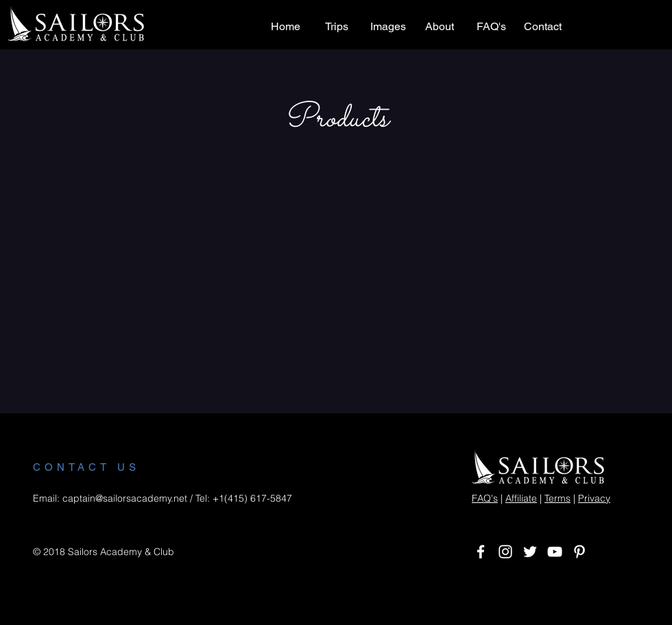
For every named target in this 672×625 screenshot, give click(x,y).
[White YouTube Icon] (555, 552)
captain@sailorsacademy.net (125, 498)
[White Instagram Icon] (505, 552)
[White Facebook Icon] (481, 552)
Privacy (594, 498)
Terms (557, 498)
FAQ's (485, 498)
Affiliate (521, 498)
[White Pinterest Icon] (579, 552)
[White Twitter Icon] (530, 552)
